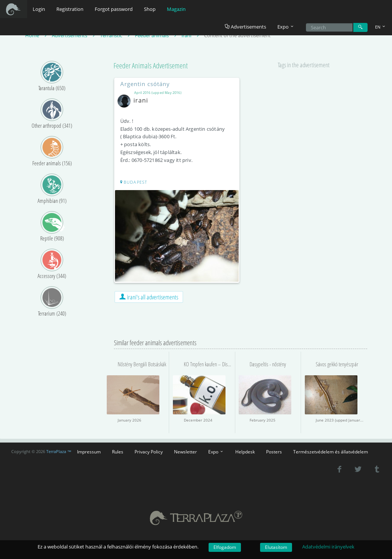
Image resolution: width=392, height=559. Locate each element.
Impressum (89, 452)
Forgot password (114, 9)
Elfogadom (225, 547)
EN (381, 27)
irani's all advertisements (149, 297)
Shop (150, 9)
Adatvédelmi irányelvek (328, 547)
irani (134, 100)
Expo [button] (286, 27)
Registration (70, 9)
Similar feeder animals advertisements (155, 343)
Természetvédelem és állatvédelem (331, 452)
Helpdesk (245, 452)
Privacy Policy (149, 452)
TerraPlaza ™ (59, 452)
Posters (274, 452)
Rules (118, 452)
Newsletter (185, 452)
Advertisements (245, 27)
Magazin (176, 9)
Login (39, 9)
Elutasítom (276, 547)
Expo (216, 452)
